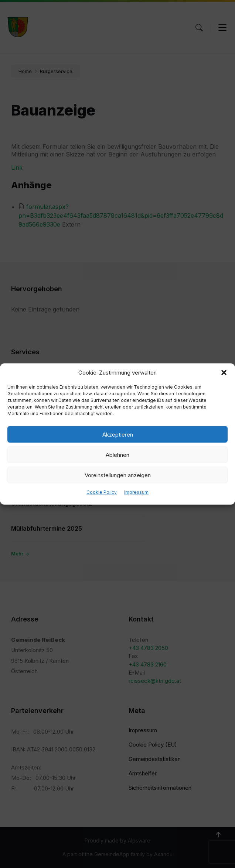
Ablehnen (117, 454)
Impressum (136, 492)
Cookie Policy (102, 492)
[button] (224, 373)
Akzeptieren (118, 434)
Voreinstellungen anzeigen (118, 475)
